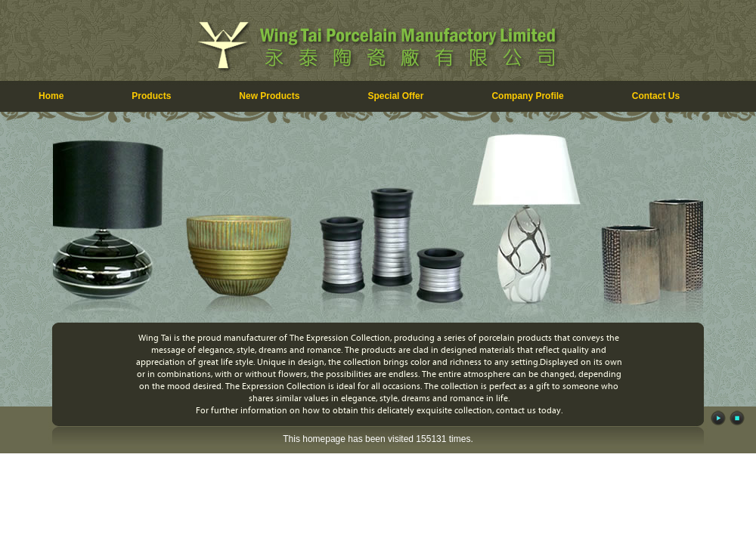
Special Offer (395, 96)
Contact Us (656, 96)
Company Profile (527, 96)
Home (51, 96)
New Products (269, 96)
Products (151, 96)
